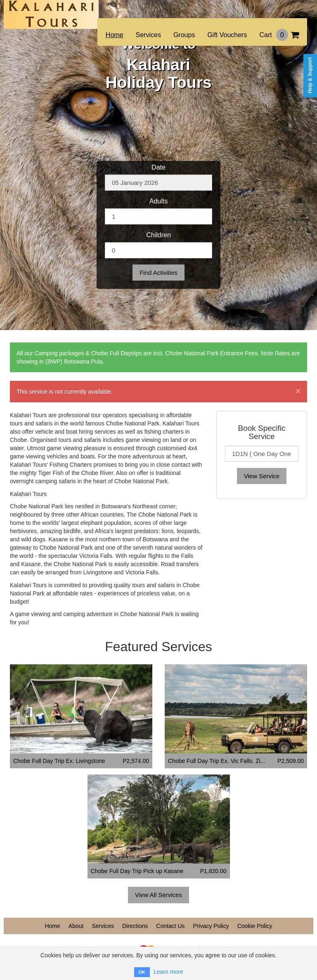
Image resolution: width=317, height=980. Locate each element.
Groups (184, 35)
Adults (158, 201)
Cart (279, 35)
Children (158, 235)
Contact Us (170, 926)
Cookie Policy (255, 926)
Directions (135, 926)
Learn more (168, 972)
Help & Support (310, 75)
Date (158, 167)
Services (148, 35)
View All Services (158, 895)
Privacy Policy (211, 926)
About (76, 926)
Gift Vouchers (227, 35)
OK (142, 972)
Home (115, 35)
